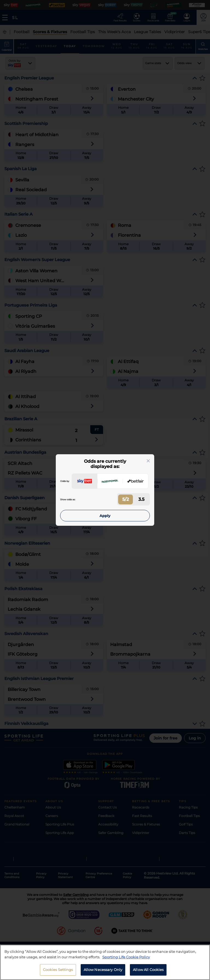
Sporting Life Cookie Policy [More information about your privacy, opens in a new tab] (126, 957)
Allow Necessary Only (103, 970)
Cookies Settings (58, 970)
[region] (105, 962)
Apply (105, 516)
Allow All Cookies (148, 970)
